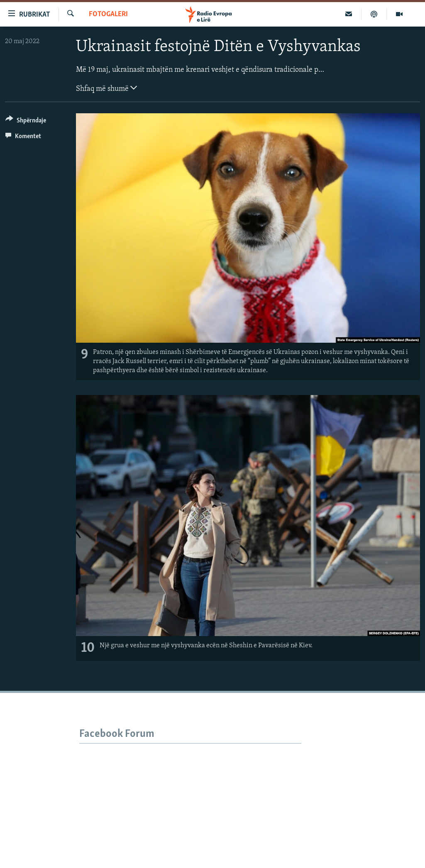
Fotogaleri (108, 14)
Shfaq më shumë (106, 88)
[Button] (26, 122)
